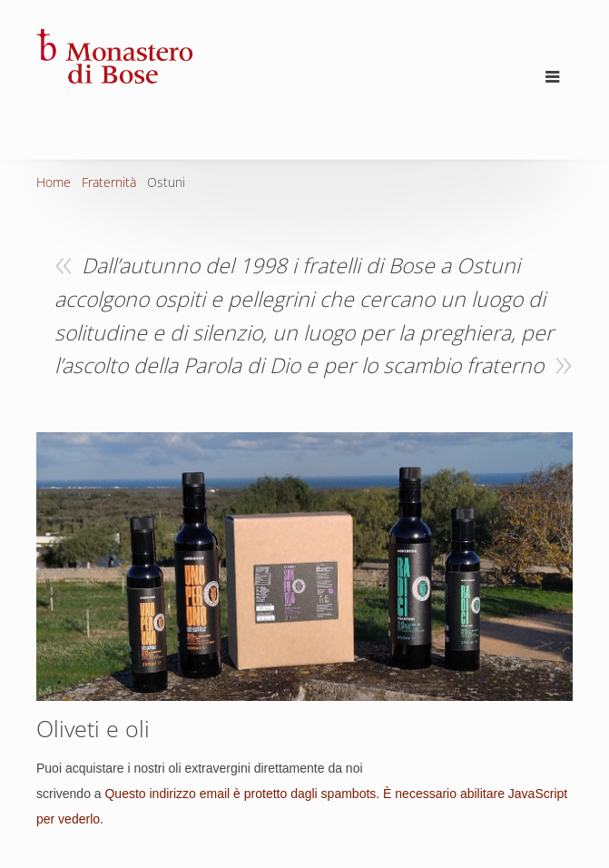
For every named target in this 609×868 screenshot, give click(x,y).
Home (54, 182)
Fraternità (109, 182)
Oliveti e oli (93, 728)
